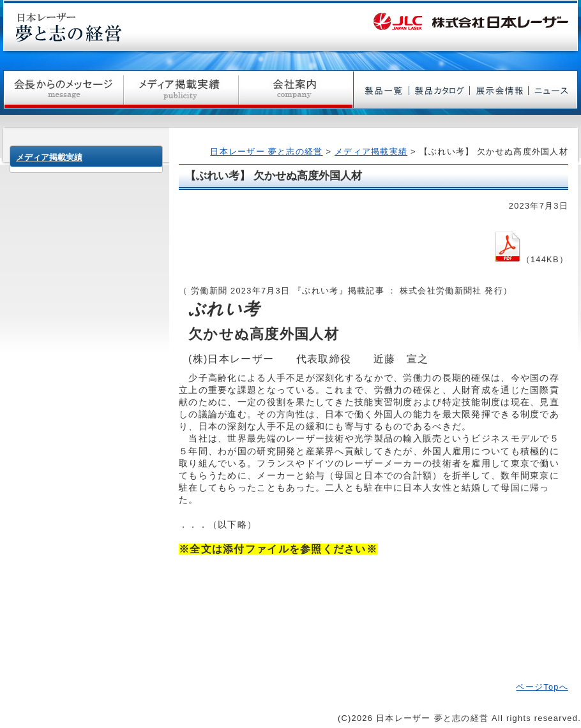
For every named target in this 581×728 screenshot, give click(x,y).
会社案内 (296, 90)
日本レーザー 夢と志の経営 (266, 152)
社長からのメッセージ (64, 90)
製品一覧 (381, 90)
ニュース (553, 90)
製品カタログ (440, 90)
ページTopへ (542, 687)
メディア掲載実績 (181, 90)
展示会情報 (499, 90)
